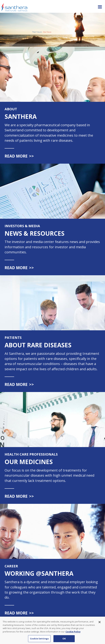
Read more (19, 156)
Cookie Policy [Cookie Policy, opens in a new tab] (73, 634)
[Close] (100, 625)
